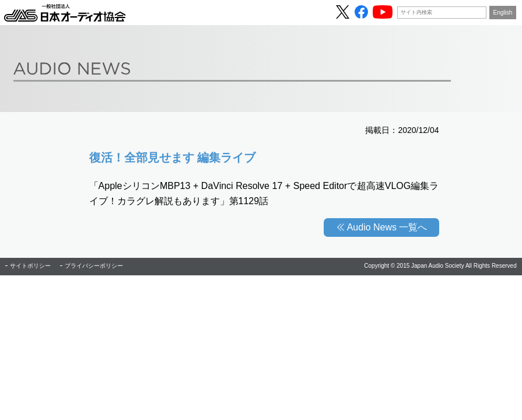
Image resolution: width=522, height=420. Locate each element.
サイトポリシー (30, 266)
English (503, 13)
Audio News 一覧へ (387, 227)
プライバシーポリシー (94, 266)
